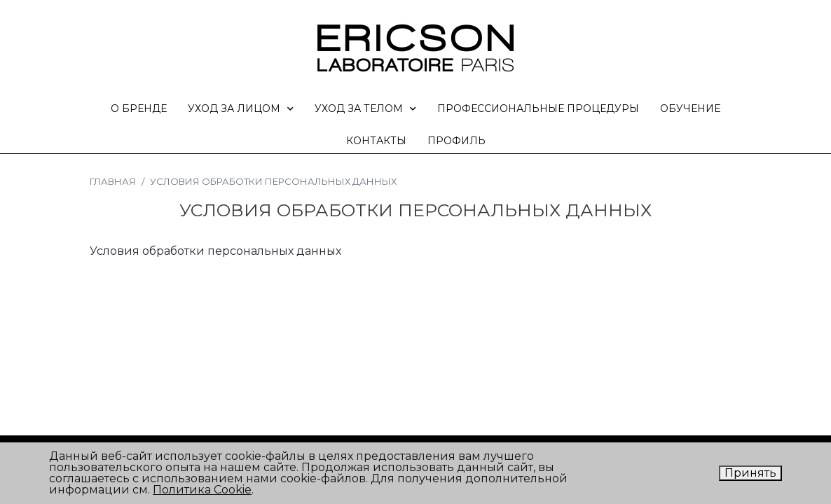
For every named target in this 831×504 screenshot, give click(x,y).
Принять (750, 473)
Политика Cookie (202, 490)
